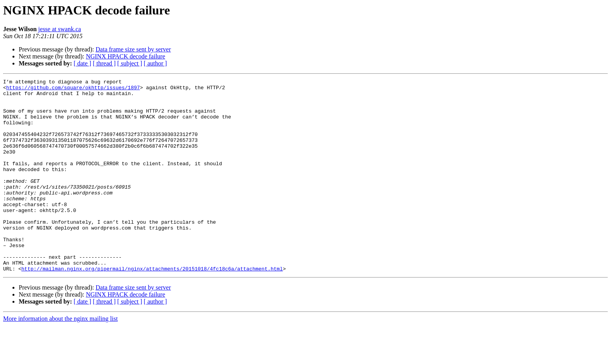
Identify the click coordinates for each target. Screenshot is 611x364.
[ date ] (82, 63)
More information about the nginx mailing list (60, 357)
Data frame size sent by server (133, 49)
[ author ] (155, 63)
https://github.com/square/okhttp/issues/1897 (73, 90)
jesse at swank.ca (60, 29)
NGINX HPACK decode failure (125, 56)
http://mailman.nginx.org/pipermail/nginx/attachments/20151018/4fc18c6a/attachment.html (152, 307)
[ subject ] (130, 63)
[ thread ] (104, 63)
